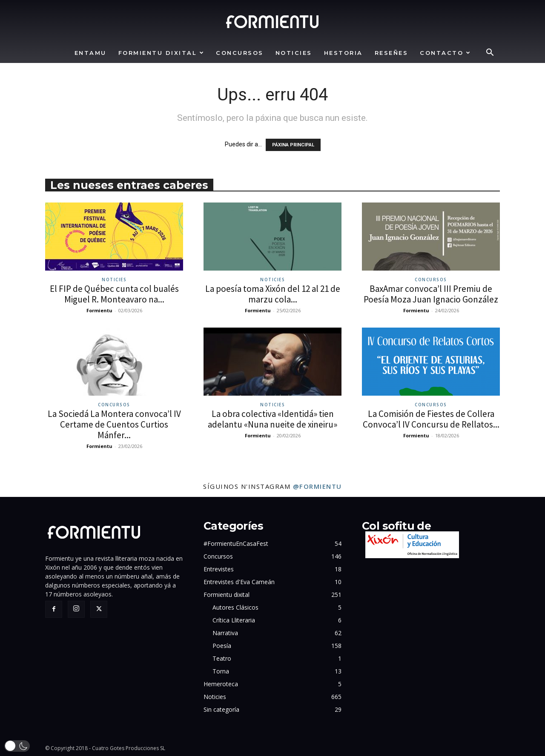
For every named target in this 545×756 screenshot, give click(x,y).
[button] (490, 53)
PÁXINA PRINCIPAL (293, 145)
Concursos (240, 53)
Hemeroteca (221, 684)
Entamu (90, 53)
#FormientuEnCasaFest (236, 543)
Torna (221, 671)
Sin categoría (221, 709)
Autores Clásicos (235, 607)
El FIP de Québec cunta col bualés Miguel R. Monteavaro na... (114, 294)
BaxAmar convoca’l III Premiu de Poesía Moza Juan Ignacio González (431, 294)
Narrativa (225, 633)
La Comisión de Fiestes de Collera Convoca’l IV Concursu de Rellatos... (431, 419)
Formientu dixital (162, 53)
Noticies (294, 53)
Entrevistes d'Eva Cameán (239, 582)
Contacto (446, 53)
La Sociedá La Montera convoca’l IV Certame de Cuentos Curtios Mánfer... (114, 424)
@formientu (317, 486)
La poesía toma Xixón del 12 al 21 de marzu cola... (273, 294)
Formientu (99, 310)
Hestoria (343, 53)
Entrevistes (219, 569)
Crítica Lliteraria (234, 620)
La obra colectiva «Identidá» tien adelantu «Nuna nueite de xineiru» (272, 419)
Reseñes (392, 53)
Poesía (222, 646)
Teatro (222, 658)
